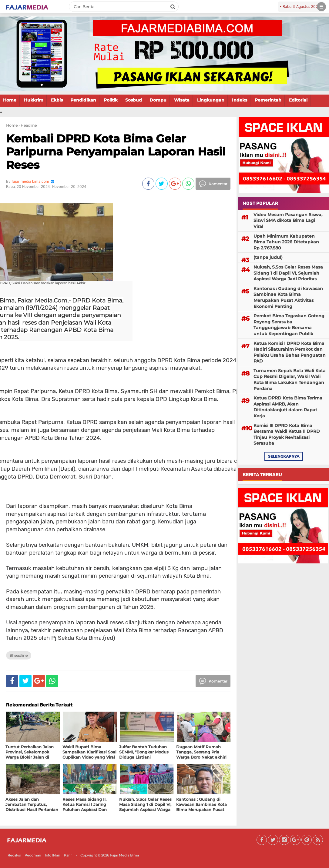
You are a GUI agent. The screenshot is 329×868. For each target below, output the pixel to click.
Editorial (298, 100)
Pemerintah (268, 100)
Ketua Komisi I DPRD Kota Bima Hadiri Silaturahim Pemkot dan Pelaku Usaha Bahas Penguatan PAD (290, 352)
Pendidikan (83, 100)
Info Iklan (52, 855)
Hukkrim (34, 100)
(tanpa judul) (268, 257)
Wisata (182, 100)
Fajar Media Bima (124, 855)
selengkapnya (284, 456)
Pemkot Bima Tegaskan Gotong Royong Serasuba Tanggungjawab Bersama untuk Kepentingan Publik (289, 325)
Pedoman (33, 855)
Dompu (158, 100)
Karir (68, 855)
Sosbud (134, 100)
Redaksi (14, 855)
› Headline (28, 125)
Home (10, 100)
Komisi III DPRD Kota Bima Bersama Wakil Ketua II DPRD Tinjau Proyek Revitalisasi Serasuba (287, 434)
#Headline (19, 655)
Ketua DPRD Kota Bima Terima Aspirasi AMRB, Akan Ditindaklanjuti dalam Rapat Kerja (288, 407)
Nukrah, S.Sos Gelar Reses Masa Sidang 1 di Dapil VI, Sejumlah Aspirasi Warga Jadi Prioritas (288, 273)
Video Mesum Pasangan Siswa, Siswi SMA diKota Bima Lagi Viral (288, 220)
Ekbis (57, 100)
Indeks (240, 100)
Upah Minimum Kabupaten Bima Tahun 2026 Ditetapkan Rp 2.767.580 (286, 242)
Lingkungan (211, 100)
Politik (111, 100)
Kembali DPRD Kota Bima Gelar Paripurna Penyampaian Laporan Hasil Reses (116, 152)
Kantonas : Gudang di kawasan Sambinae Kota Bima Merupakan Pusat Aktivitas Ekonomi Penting (288, 297)
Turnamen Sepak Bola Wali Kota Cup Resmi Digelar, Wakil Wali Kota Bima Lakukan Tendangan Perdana (290, 380)
